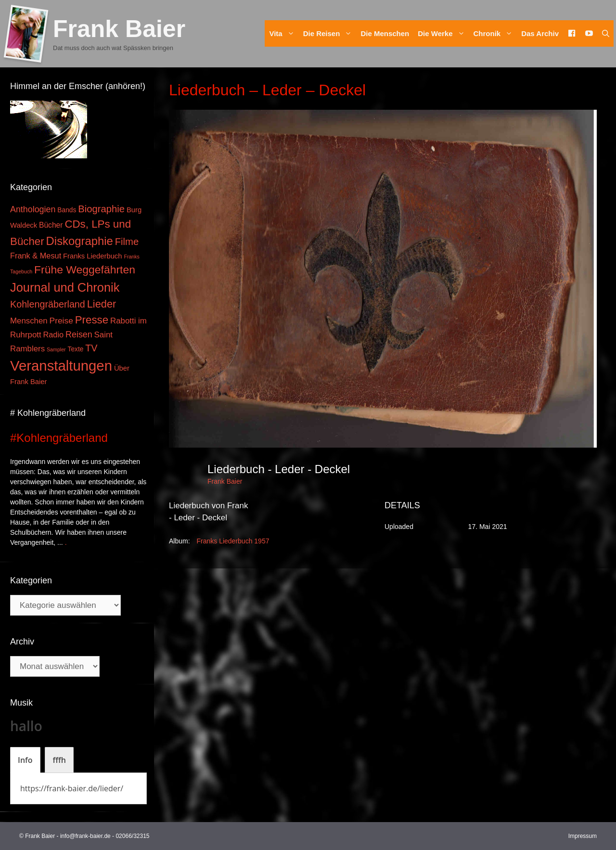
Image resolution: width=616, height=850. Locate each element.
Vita (284, 33)
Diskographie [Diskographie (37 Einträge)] (80, 241)
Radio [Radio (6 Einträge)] (54, 335)
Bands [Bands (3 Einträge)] (67, 210)
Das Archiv (540, 33)
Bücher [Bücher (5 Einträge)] (51, 225)
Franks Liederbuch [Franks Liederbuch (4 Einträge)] (92, 256)
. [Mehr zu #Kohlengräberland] (66, 542)
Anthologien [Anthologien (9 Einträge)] (33, 209)
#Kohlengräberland (59, 438)
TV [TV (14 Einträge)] (91, 348)
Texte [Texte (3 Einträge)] (76, 349)
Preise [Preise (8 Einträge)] (61, 321)
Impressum (583, 836)
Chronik (495, 33)
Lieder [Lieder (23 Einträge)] (102, 304)
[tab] (25, 760)
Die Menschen (385, 33)
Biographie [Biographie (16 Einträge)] (101, 209)
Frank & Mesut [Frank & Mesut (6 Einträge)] (36, 256)
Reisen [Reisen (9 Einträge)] (79, 335)
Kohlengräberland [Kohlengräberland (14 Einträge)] (48, 304)
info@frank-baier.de (85, 836)
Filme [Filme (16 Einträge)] (127, 242)
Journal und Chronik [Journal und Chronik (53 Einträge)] (65, 287)
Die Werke (443, 33)
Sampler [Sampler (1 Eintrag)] (56, 349)
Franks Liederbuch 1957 (233, 541)
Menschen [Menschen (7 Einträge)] (29, 321)
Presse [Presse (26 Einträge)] (92, 320)
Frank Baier (119, 29)
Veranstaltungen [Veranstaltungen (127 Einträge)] (61, 366)
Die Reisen (330, 33)
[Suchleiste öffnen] (606, 33)
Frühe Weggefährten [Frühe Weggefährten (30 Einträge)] (85, 270)
